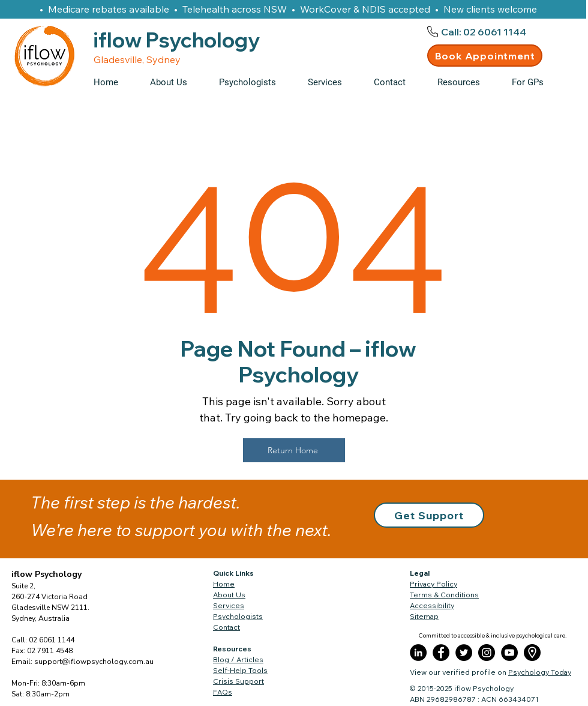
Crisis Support (238, 681)
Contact (226, 627)
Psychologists (238, 616)
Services (229, 605)
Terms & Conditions (444, 595)
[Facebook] (441, 653)
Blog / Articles (238, 659)
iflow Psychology (46, 574)
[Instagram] (487, 653)
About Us (229, 595)
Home (224, 584)
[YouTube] (509, 653)
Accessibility (432, 605)
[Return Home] (294, 450)
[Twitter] (464, 653)
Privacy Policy (433, 584)
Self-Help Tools (240, 670)
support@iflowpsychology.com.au (94, 662)
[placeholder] (532, 653)
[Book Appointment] (485, 56)
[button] (466, 82)
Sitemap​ (424, 616)
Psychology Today (540, 672)
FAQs (223, 692)
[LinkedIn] (418, 653)
